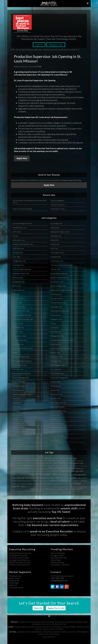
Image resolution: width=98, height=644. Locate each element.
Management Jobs (57, 336)
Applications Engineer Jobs (60, 232)
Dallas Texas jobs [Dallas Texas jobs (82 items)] (48, 466)
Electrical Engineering (58, 286)
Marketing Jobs (18, 344)
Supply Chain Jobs (57, 423)
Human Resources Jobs (21, 311)
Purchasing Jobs (18, 390)
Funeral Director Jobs (58, 302)
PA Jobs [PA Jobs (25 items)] (18, 489)
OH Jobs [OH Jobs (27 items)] (13, 489)
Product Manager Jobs (21, 377)
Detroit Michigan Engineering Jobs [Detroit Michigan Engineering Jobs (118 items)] (67, 471)
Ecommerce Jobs (57, 282)
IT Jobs (53, 323)
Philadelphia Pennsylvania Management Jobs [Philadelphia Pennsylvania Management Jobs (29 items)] (65, 489)
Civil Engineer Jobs (57, 252)
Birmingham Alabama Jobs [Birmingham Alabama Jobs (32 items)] (62, 461)
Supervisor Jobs (18, 423)
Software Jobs (56, 419)
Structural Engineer (57, 200)
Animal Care (55, 227)
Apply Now (22, 158)
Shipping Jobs (17, 419)
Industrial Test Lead (57, 209)
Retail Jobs (17, 398)
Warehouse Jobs (19, 444)
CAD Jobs (54, 248)
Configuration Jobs (19, 261)
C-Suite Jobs (55, 244)
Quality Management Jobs (22, 394)
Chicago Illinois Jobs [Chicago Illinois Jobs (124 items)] (47, 463)
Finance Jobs (17, 302)
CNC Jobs (16, 257)
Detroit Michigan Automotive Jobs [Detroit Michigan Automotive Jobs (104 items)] (64, 468)
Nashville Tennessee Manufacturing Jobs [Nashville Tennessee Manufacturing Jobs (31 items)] (60, 487)
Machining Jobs (56, 332)
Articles (15, 236)
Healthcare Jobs (19, 307)
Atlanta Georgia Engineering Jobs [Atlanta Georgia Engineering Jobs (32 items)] (35, 458)
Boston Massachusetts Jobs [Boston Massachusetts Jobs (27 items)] (76, 461)
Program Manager (19, 382)
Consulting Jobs (18, 265)
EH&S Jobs (17, 286)
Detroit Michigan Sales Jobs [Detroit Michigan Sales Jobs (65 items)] (70, 478)
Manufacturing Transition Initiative (62, 340)
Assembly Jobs (56, 236)
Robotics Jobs (56, 398)
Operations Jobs (56, 357)
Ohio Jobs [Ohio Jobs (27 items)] (84, 487)
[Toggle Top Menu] (87, 3)
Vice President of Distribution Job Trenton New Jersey (30, 201)
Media (15, 352)
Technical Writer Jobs (58, 428)
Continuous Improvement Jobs (62, 265)
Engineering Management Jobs (61, 290)
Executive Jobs (18, 298)
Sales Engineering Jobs (59, 402)
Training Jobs (17, 436)
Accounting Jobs (56, 223)
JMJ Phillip (49, 4)
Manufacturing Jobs (20, 340)
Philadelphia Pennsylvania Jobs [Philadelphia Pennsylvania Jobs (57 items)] (41, 489)
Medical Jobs (55, 352)
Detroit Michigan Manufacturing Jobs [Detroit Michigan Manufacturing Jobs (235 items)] (37, 478)
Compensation (56, 257)
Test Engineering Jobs (20, 432)
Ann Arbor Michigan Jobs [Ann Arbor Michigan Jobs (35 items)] (18, 458)
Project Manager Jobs (21, 386)
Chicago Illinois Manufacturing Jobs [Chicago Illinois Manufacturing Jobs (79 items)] (26, 466)
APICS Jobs (17, 232)
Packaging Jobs (56, 361)
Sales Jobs (16, 407)
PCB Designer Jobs (20, 365)
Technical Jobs (18, 428)
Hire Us (38, 608)
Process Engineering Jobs (22, 373)
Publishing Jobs (56, 386)
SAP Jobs (16, 411)
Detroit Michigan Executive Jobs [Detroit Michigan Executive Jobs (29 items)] (20, 475)
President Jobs (18, 369)
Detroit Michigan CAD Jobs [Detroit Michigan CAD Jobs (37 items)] (42, 471)
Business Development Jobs (23, 244)
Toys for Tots (55, 432)
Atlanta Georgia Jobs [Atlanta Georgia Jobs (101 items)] (54, 458)
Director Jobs (18, 277)
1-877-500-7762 (57, 578)
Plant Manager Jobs (58, 365)
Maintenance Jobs (19, 336)
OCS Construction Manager (23, 209)
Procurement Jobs (57, 373)
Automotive (55, 240)
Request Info (56, 45)
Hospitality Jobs (56, 307)
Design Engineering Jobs (59, 273)
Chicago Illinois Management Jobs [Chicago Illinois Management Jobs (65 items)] (70, 463)
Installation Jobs (56, 319)
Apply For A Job (56, 608)
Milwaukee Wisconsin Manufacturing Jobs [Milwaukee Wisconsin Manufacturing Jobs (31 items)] (37, 487)
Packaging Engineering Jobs (22, 361)
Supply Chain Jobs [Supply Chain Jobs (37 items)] (36, 491)
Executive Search (57, 298)
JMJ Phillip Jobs (18, 327)
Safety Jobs (17, 402)
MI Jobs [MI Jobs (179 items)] (21, 486)
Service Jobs (17, 415)
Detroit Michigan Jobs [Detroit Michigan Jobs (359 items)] (43, 474)
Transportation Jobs (58, 436)
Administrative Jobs (20, 227)
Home (13, 50)
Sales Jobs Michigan (58, 407)
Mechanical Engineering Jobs (61, 348)
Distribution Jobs (19, 282)
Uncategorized (18, 440)
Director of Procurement (60, 277)
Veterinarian (55, 440)
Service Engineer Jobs (58, 411)
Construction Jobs (57, 261)
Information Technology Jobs (23, 319)
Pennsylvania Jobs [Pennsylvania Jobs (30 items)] (25, 489)
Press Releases (56, 369)
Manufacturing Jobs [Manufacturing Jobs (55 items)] (64, 484)
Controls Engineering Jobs (22, 269)
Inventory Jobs (18, 323)
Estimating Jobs (56, 294)
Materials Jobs (56, 344)
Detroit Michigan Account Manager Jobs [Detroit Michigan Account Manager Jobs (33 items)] (37, 469)
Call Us (39, 45)
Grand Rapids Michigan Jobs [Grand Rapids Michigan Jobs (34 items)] (38, 481)
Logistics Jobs (18, 332)
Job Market (55, 327)
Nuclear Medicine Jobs (21, 357)
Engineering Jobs (19, 290)
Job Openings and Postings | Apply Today (29, 50)
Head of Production (58, 205)
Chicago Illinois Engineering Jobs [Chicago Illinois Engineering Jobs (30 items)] (28, 463)
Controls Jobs (56, 269)
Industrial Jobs (56, 315)
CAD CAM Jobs (18, 248)
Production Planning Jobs (59, 377)
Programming (55, 382)
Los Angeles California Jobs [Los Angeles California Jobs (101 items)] (59, 480)
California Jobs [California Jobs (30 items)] (15, 463)
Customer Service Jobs (21, 273)
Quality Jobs (55, 390)
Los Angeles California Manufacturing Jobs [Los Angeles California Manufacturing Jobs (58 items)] (40, 484)
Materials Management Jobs (23, 348)
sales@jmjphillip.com (59, 580)
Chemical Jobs (18, 252)
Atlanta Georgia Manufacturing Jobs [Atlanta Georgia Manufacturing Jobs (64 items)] (40, 460)
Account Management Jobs (22, 223)
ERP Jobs (16, 294)
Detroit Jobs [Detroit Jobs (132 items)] (20, 468)
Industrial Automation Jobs (60, 311)
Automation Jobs (19, 240)
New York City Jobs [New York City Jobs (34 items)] (76, 487)
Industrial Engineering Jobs (22, 315)
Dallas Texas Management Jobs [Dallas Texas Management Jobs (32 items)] (64, 466)
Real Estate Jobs (57, 394)
